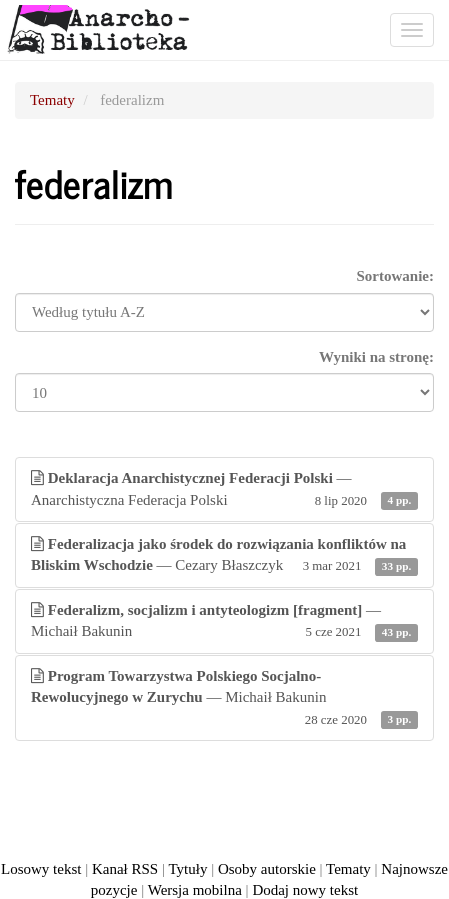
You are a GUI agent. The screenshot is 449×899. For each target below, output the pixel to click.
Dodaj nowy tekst (305, 890)
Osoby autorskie (267, 869)
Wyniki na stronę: (376, 357)
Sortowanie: (396, 276)
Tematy (52, 100)
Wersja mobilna (195, 890)
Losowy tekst (41, 869)
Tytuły (187, 869)
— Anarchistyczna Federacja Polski (224, 490)
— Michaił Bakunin (224, 622)
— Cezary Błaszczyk (224, 556)
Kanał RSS (125, 869)
